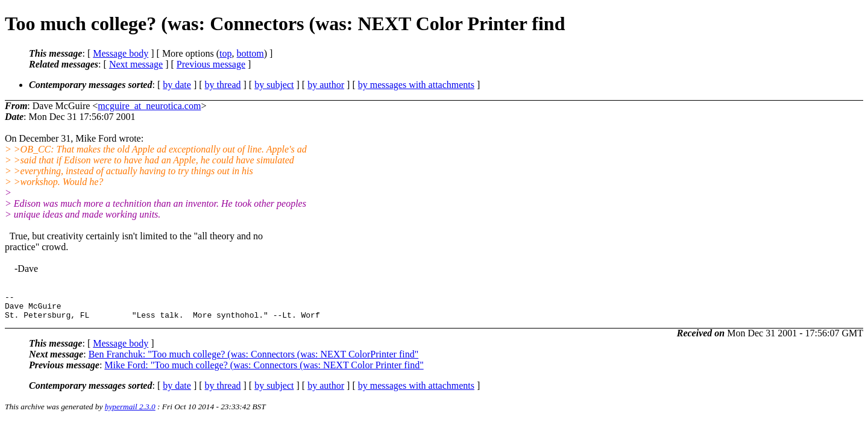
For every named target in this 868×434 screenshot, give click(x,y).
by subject (274, 85)
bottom (250, 53)
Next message (136, 64)
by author (326, 85)
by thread (223, 85)
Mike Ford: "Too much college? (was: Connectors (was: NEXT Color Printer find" (264, 370)
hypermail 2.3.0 (130, 412)
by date (177, 85)
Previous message (211, 64)
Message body (121, 53)
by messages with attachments (416, 85)
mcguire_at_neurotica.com (149, 106)
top (225, 53)
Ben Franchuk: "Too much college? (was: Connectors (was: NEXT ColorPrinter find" (254, 360)
